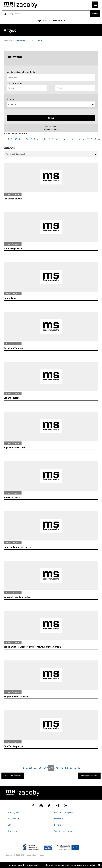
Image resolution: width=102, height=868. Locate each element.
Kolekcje (11, 99)
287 (36, 768)
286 (31, 768)
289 (46, 768)
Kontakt (57, 825)
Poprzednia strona (13, 776)
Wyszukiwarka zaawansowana (51, 20)
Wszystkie (51, 104)
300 (78, 768)
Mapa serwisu (14, 819)
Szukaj (95, 14)
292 (61, 768)
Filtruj (51, 118)
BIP (9, 825)
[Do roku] (75, 88)
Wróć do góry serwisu (64, 831)
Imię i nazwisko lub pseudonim (21, 72)
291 (56, 768)
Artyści (39, 41)
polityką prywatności (84, 865)
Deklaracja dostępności (64, 813)
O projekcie (13, 831)
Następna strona (89, 776)
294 (72, 768)
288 (41, 768)
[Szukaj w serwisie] (46, 14)
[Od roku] (27, 88)
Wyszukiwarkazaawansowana (51, 128)
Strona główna (23, 41)
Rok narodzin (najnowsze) (51, 154)
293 (66, 768)
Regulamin (59, 819)
